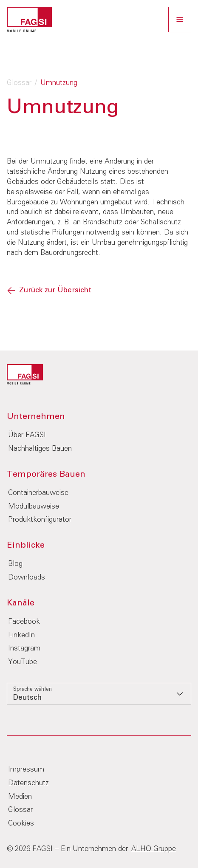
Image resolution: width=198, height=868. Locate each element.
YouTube (23, 662)
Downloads (27, 578)
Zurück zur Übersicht (55, 290)
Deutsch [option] (27, 698)
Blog (15, 564)
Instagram (24, 649)
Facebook (24, 622)
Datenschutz (28, 783)
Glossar (19, 83)
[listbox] (99, 694)
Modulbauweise (34, 507)
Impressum (26, 770)
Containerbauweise (38, 493)
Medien (20, 797)
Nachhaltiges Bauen (40, 449)
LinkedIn (21, 635)
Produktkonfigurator (40, 520)
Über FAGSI (27, 435)
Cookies (21, 824)
